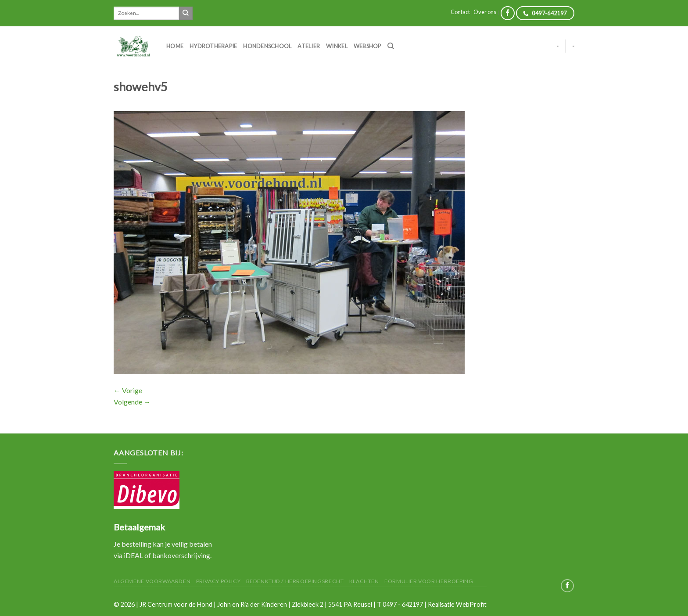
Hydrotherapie (213, 46)
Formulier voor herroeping (429, 581)
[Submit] (186, 13)
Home (175, 46)
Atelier (309, 46)
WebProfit (471, 604)
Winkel (337, 46)
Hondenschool (267, 46)
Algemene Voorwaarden (152, 581)
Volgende (132, 402)
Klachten (364, 581)
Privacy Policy (219, 581)
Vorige (128, 390)
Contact (460, 12)
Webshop (367, 46)
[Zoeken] (391, 46)
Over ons (485, 12)
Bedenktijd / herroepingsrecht (295, 581)
